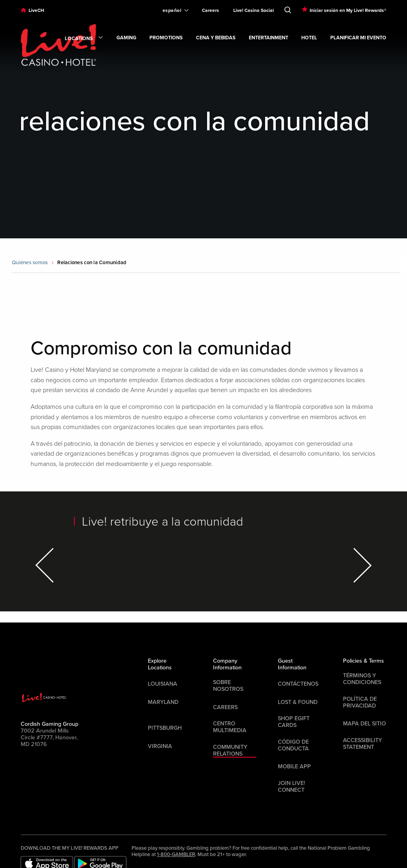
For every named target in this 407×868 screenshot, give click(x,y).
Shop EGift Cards (294, 722)
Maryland (163, 702)
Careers (210, 10)
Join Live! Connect (291, 787)
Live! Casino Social (254, 10)
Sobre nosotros (228, 686)
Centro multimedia (230, 727)
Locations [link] (84, 39)
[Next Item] (361, 565)
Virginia (160, 746)
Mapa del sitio (364, 724)
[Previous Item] (46, 565)
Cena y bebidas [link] (216, 38)
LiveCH (36, 10)
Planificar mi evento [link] (358, 38)
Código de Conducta (293, 745)
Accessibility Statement (362, 744)
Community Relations (230, 750)
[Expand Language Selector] (172, 10)
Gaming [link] (126, 38)
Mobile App (294, 767)
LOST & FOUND (298, 702)
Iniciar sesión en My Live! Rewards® (348, 10)
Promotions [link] (166, 38)
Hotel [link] (309, 38)
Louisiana (163, 684)
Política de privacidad (360, 702)
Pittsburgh (165, 728)
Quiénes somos (30, 263)
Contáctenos (298, 684)
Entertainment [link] (268, 38)
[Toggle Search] (288, 8)
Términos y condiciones (362, 679)
